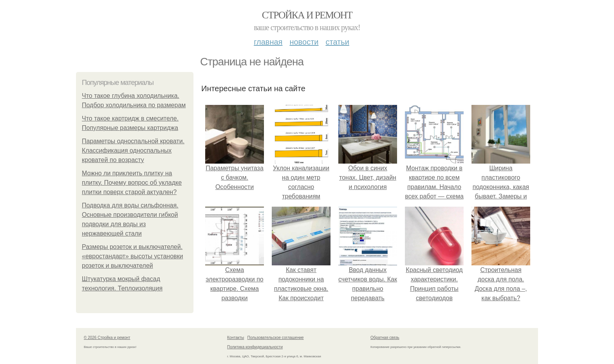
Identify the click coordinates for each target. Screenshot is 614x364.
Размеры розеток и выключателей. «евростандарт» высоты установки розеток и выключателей (132, 256)
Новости (304, 42)
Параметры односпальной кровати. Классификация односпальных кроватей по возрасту (133, 150)
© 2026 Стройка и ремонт (107, 338)
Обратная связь (385, 338)
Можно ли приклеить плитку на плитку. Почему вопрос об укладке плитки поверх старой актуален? (132, 183)
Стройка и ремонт (307, 15)
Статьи (337, 42)
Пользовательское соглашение (276, 338)
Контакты (236, 338)
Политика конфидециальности (255, 347)
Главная (268, 42)
